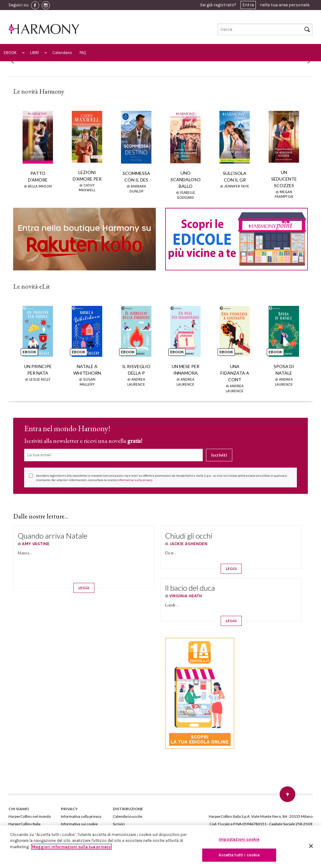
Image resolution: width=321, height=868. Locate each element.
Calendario (62, 53)
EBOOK (10, 53)
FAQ (83, 53)
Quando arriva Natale (53, 536)
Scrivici (119, 824)
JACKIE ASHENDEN (188, 544)
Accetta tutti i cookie (239, 855)
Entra (248, 5)
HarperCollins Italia (24, 824)
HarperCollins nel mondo (30, 816)
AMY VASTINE (36, 544)
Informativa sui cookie (79, 824)
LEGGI (84, 588)
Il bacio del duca (190, 588)
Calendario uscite (128, 816)
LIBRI (34, 53)
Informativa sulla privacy (135, 480)
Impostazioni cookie (239, 839)
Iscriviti (219, 455)
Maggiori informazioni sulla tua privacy (71, 847)
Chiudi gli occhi (189, 536)
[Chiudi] (311, 846)
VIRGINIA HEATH (186, 596)
